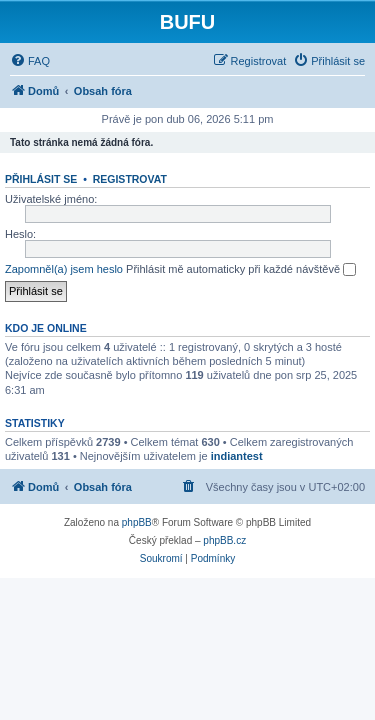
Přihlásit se (41, 179)
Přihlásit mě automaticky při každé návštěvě (241, 270)
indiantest (237, 456)
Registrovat (130, 179)
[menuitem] (30, 61)
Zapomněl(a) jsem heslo (64, 269)
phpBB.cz (224, 540)
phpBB (137, 522)
